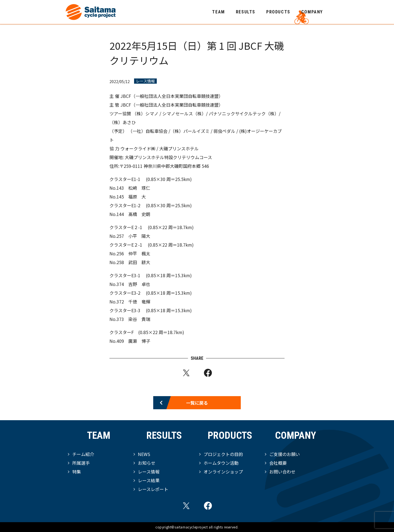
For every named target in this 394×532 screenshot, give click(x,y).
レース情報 (145, 81)
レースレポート (153, 489)
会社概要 (278, 463)
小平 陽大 (139, 236)
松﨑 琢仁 (139, 188)
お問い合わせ (282, 472)
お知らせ (147, 463)
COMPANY (312, 12)
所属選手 (81, 463)
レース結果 (149, 480)
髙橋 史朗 (139, 214)
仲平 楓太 (139, 253)
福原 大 (137, 197)
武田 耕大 (139, 262)
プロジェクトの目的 (223, 454)
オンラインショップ (223, 472)
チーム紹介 (83, 454)
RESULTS (246, 12)
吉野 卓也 (139, 284)
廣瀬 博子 (139, 341)
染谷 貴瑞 (139, 319)
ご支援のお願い (285, 454)
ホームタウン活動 (221, 463)
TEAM (218, 12)
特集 (77, 472)
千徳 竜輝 (139, 302)
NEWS (144, 454)
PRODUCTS (278, 12)
